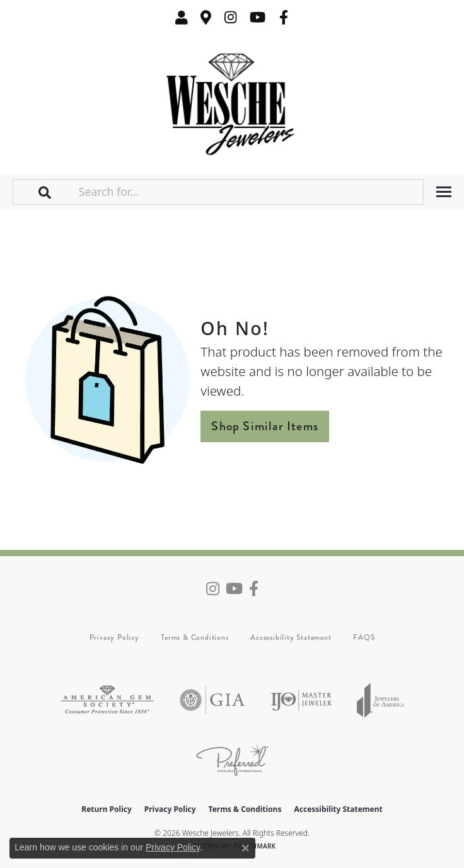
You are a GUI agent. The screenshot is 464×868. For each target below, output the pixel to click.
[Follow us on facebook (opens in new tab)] (284, 17)
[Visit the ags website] (107, 700)
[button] (182, 17)
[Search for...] (250, 191)
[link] (206, 17)
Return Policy (107, 809)
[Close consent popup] (245, 848)
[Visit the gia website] (212, 700)
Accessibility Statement (291, 637)
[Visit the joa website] (381, 700)
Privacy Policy (114, 637)
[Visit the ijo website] (301, 700)
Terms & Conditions (194, 637)
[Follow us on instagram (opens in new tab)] (231, 17)
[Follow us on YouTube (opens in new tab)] (258, 17)
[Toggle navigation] (444, 192)
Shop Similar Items (265, 426)
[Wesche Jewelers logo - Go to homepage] (232, 101)
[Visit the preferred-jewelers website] (232, 760)
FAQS (364, 637)
